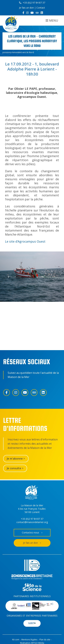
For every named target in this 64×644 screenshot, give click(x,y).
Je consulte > (15, 468)
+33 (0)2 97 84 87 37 (32, 3)
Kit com (16, 640)
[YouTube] (32, 13)
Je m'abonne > (16, 459)
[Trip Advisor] (37, 13)
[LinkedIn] (42, 13)
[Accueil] (11, 24)
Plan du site (45, 640)
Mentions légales (29, 640)
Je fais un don (26, 8)
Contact (41, 8)
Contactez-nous (32, 533)
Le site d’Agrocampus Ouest (25, 241)
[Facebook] (23, 13)
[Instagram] (27, 13)
